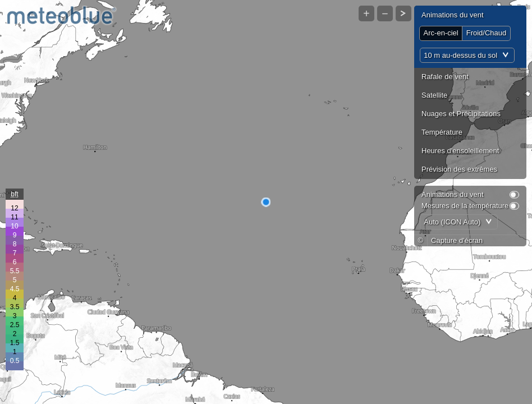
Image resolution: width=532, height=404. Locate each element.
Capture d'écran (457, 240)
